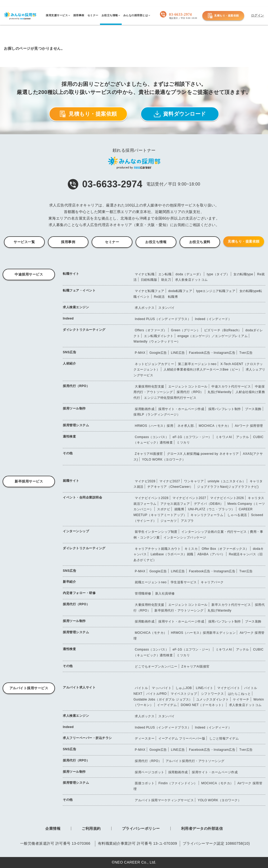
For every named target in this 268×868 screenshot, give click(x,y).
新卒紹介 (69, 582)
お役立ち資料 (200, 242)
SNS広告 (69, 352)
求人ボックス (145, 308)
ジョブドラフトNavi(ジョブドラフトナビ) (228, 487)
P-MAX (140, 353)
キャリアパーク (212, 582)
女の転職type (243, 274)
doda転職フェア (180, 291)
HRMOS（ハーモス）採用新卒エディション (203, 633)
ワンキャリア (194, 481)
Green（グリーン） (185, 330)
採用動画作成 (145, 409)
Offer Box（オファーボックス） (225, 549)
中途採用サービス (29, 274)
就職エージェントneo (151, 582)
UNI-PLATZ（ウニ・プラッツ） (211, 509)
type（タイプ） (218, 274)
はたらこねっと (239, 694)
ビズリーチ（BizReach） (223, 330)
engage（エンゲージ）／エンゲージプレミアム (213, 336)
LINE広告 (178, 353)
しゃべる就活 (237, 515)
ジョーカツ (169, 521)
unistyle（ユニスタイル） (227, 481)
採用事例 (68, 242)
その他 (68, 453)
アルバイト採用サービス (29, 688)
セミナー (112, 242)
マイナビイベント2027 (189, 498)
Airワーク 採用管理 (249, 426)
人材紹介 (69, 363)
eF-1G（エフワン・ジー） (192, 437)
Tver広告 (246, 353)
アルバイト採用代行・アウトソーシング (195, 761)
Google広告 (158, 353)
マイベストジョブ (184, 694)
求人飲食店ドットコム (191, 280)
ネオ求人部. (186, 426)
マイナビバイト (229, 688)
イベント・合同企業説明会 (82, 497)
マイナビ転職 (145, 274)
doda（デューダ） (189, 274)
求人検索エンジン (76, 307)
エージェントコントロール (188, 387)
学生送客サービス (184, 582)
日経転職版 (149, 280)
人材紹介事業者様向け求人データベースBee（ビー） (203, 369)
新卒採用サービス (29, 481)
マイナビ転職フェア (150, 291)
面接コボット (145, 783)
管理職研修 (143, 593)
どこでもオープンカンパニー (156, 667)
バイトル (141, 688)
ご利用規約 (91, 828)
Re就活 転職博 (166, 297)
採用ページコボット (150, 772)
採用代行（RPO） (76, 386)
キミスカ (191, 549)
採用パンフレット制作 (225, 409)
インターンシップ (76, 531)
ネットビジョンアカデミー (154, 364)
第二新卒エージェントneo (197, 364)
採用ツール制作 (74, 408)
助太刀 (166, 280)
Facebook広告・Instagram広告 (212, 353)
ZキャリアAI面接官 (149, 454)
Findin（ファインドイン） (178, 783)
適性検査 (69, 436)
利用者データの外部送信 (202, 828)
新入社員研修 (165, 593)
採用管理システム (76, 425)
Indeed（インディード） (213, 319)
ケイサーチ (241, 699)
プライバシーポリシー (141, 828)
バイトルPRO (157, 694)
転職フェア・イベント (79, 290)
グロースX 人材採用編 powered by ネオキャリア (203, 454)
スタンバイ (167, 308)
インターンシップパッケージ (185, 537)
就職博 (179, 509)
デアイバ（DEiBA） (209, 504)
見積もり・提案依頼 (223, 16)
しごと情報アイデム (224, 738)
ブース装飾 (253, 409)
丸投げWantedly (219, 392)
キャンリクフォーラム (207, 515)
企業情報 (53, 828)
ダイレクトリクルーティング (84, 330)
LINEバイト (205, 688)
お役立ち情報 (156, 242)
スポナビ (164, 509)
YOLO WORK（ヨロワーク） (164, 460)
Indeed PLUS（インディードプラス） (163, 319)
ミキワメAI (224, 437)
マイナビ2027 (170, 481)
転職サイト (71, 274)
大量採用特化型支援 (150, 387)
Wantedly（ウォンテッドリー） (157, 341)
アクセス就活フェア (175, 504)
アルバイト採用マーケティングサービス (164, 800)
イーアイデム (167, 705)
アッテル (243, 437)
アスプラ (187, 521)
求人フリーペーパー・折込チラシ (87, 738)
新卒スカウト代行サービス (231, 605)
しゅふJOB (184, 688)
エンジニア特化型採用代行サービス (170, 398)
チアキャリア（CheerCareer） (170, 487)
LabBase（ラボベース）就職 (172, 554)
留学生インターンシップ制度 (156, 532)
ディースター (145, 738)
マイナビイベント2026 (227, 498)
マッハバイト (162, 688)
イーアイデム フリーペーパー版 (182, 738)
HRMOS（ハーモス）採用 (154, 426)
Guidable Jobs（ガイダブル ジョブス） (163, 699)
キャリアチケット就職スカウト (158, 549)
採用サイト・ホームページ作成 (181, 409)
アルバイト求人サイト (79, 687)
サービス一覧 (24, 242)
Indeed (68, 318)
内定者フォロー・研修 (79, 593)
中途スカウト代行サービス (231, 387)
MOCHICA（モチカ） (215, 426)
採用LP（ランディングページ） (157, 415)
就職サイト (71, 481)
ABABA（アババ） (211, 554)
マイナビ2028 (145, 481)
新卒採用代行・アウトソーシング (179, 611)
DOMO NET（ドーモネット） (203, 705)
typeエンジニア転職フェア (216, 291)
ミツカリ (183, 443)
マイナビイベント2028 (152, 498)
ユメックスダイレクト (213, 699)
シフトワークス (213, 694)
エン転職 (165, 274)
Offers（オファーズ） (151, 330)
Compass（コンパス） (152, 437)
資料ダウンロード (180, 114)
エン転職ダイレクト (159, 336)
